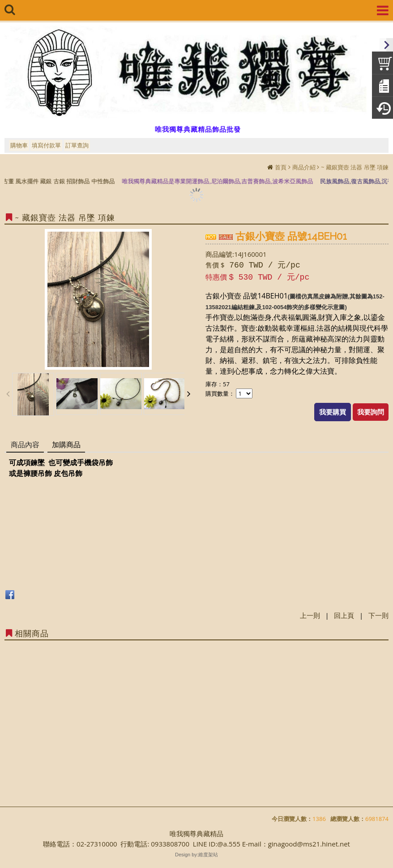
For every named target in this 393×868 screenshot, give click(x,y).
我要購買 (333, 412)
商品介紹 (304, 167)
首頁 (281, 167)
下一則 (378, 615)
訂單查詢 (77, 145)
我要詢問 (371, 412)
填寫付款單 (46, 145)
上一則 (310, 615)
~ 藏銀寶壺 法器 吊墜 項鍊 (355, 167)
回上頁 (344, 615)
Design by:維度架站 (196, 855)
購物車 (19, 145)
